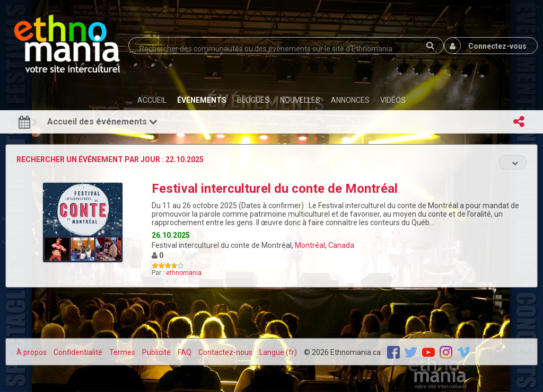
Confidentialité (78, 352)
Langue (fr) (278, 352)
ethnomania (184, 273)
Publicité (156, 352)
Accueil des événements (102, 122)
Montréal (310, 245)
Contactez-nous (225, 352)
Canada (341, 245)
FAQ (185, 352)
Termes (122, 352)
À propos (32, 352)
